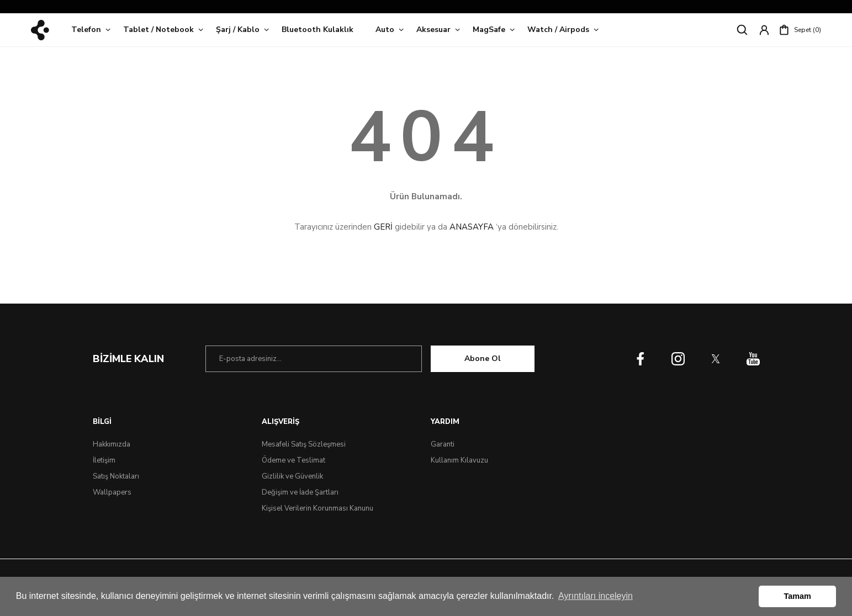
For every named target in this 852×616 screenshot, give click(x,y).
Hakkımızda (112, 444)
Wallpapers (112, 492)
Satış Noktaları (116, 476)
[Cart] (800, 30)
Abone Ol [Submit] (483, 359)
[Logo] (40, 30)
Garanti (443, 444)
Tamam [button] (798, 596)
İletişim (104, 460)
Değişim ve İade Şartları (300, 492)
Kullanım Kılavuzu (459, 460)
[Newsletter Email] (314, 359)
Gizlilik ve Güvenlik (292, 476)
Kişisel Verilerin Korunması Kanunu (317, 508)
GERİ (383, 227)
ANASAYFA (472, 227)
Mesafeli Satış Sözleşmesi (304, 444)
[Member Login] (764, 30)
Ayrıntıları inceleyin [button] (596, 596)
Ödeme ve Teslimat (293, 460)
